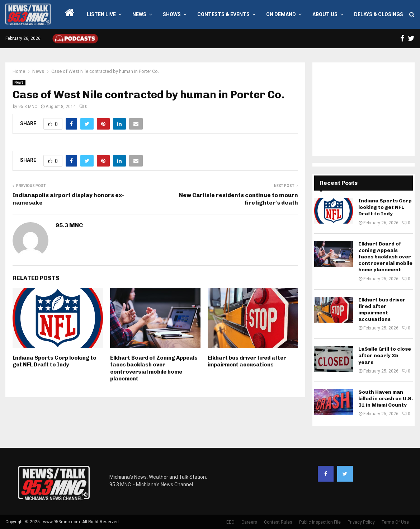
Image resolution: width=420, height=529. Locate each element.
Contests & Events (223, 14)
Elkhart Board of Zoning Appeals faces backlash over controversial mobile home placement (154, 368)
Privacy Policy (361, 522)
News (139, 14)
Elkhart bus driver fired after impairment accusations (247, 361)
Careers (249, 522)
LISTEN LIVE (101, 14)
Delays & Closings (379, 14)
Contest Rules (278, 522)
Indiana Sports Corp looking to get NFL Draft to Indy (55, 361)
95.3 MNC (28, 107)
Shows (172, 14)
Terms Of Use (395, 522)
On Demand (281, 14)
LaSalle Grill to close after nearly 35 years (385, 355)
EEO (230, 522)
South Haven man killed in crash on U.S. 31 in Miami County (386, 399)
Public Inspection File (320, 522)
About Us (325, 14)
